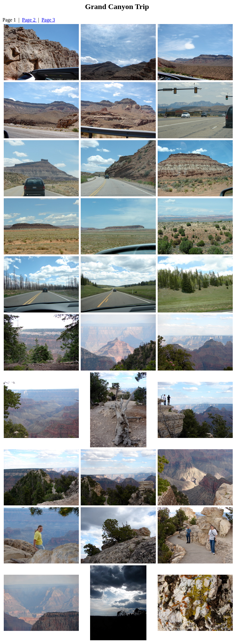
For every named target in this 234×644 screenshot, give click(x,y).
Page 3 (48, 20)
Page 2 (29, 20)
